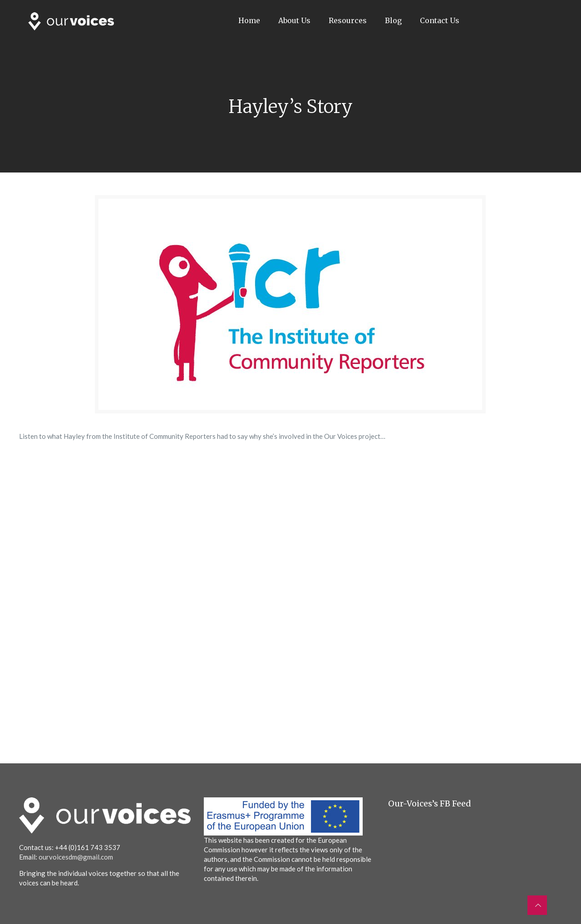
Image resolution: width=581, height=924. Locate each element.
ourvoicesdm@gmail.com (76, 857)
